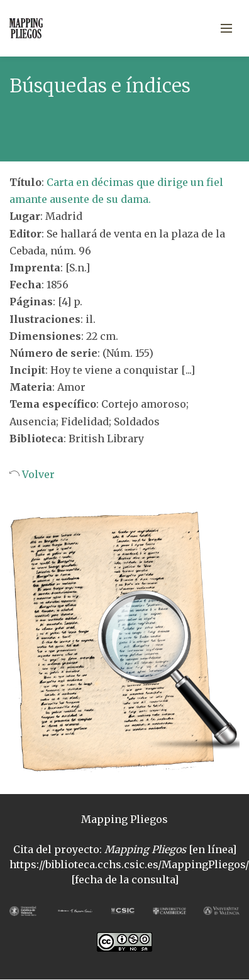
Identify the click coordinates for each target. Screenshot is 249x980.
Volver (37, 474)
